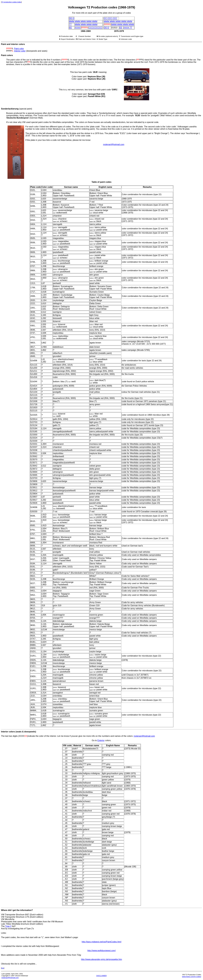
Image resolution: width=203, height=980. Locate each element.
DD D (72, 18)
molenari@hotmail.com (114, 144)
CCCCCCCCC (95, 28)
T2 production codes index (11, 2)
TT (70, 25)
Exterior (101, 740)
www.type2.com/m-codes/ (192, 977)
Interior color (20, 51)
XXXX (78, 28)
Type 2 (8, 926)
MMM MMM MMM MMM (86, 25)
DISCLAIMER (101, 976)
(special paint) (17, 109)
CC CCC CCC (110, 18)
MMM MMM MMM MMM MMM (83, 21)
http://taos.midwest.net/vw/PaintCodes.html (102, 942)
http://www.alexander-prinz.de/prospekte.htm (102, 959)
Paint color (19, 49)
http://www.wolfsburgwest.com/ (102, 951)
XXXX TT (128, 28)
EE (70, 28)
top (3, 968)
